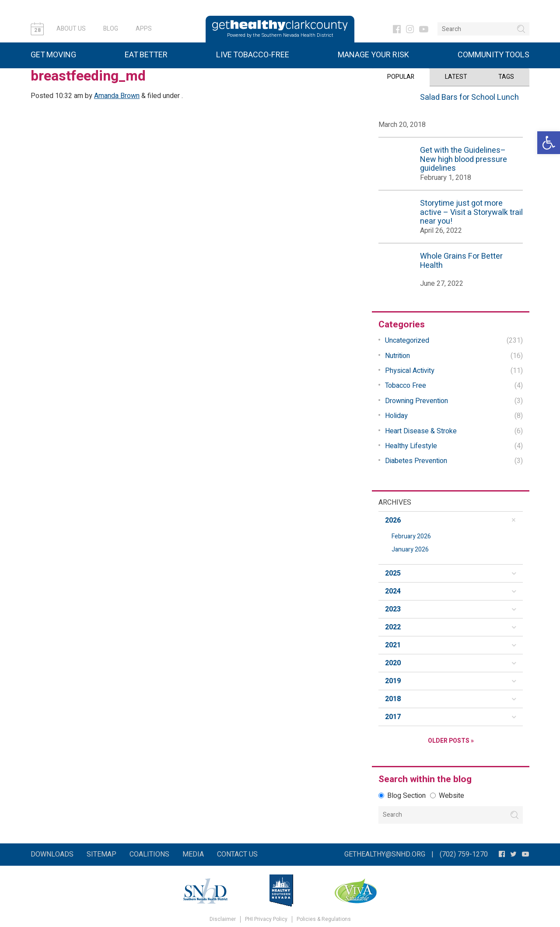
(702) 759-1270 (464, 854)
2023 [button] (393, 609)
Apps (144, 29)
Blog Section (402, 796)
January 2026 (410, 550)
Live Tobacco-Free (253, 55)
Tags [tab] (506, 77)
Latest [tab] (456, 77)
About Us (71, 29)
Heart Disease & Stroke (421, 431)
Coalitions (149, 854)
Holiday (396, 416)
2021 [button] (393, 645)
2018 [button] (393, 699)
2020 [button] (393, 663)
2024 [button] (393, 591)
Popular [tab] (401, 77)
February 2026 (411, 536)
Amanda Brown (117, 96)
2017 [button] (393, 717)
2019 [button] (393, 681)
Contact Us (237, 854)
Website (447, 796)
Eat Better (146, 55)
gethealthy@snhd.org (385, 854)
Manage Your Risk (373, 55)
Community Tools (493, 55)
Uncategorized (407, 341)
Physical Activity (410, 371)
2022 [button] (393, 627)
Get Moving (53, 55)
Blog (111, 29)
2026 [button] (393, 520)
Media (193, 854)
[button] (549, 143)
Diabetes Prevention (416, 461)
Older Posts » (451, 741)
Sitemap (101, 854)
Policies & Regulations (324, 919)
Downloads (52, 854)
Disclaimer (223, 919)
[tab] (451, 520)
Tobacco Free (406, 386)
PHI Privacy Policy (266, 919)
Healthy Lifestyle (411, 446)
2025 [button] (393, 573)
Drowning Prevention (416, 401)
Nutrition (397, 356)
